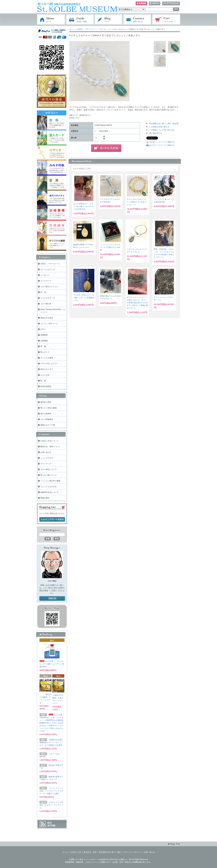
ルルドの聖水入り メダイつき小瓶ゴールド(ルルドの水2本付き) (83, 206)
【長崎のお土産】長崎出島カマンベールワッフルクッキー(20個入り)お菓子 (51, 742)
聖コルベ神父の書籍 (49, 408)
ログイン (155, 4)
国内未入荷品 (46, 402)
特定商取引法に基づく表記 (110, 852)
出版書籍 (44, 341)
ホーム (51, 20)
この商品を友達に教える (159, 127)
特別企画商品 (46, 386)
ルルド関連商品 (47, 419)
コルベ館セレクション (49, 287)
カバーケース (46, 281)
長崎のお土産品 (47, 318)
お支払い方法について (49, 441)
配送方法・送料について (50, 447)
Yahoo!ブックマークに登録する (162, 142)
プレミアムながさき (49, 487)
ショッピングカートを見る (52, 519)
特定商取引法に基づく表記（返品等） (165, 124)
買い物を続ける (156, 133)
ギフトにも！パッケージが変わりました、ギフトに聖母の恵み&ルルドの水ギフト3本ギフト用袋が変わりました (137, 303)
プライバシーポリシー (132, 852)
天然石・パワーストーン (87, 29)
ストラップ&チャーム (49, 324)
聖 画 (43, 381)
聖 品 (43, 292)
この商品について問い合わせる (162, 130)
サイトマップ (46, 464)
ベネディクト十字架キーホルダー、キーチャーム (51, 805)
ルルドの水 (45, 375)
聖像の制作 (45, 498)
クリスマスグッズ (48, 298)
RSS (50, 823)
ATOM (51, 825)
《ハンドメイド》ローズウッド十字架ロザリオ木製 (110, 247)
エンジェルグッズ (48, 269)
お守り (43, 329)
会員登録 (141, 4)
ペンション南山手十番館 (50, 481)
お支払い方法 (76, 852)
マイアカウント (171, 4)
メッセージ (45, 275)
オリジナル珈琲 (47, 358)
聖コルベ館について (49, 475)
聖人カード (45, 352)
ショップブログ (47, 458)
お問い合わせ (137, 20)
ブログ (109, 20)
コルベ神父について (49, 469)
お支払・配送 (80, 20)
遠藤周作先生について (49, 492)
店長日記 (52, 599)
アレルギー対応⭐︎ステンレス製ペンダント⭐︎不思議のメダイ (84, 298)
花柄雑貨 (44, 335)
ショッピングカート (166, 20)
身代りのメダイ (47, 369)
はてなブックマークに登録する (162, 145)
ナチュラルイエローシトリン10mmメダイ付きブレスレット (137, 202)
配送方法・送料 (90, 852)
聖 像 (43, 346)
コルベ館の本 (46, 304)
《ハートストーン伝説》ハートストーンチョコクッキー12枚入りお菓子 (51, 791)
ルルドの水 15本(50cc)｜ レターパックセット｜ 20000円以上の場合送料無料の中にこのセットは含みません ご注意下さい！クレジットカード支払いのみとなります (51, 723)
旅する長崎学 (46, 414)
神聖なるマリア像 (48, 425)
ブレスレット (105, 29)
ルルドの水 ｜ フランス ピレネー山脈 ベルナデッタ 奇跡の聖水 (52, 664)
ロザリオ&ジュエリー (49, 364)
